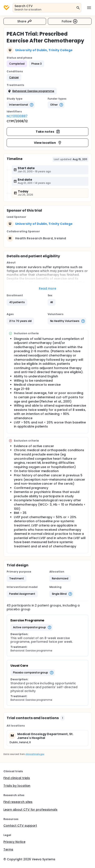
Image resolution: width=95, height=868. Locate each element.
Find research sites (18, 802)
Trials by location (17, 786)
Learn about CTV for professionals (30, 810)
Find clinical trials (17, 778)
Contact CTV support (20, 826)
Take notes (48, 132)
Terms (8, 849)
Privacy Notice (14, 842)
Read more (47, 288)
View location (48, 143)
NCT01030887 (17, 116)
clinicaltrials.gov (35, 754)
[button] (14, 77)
